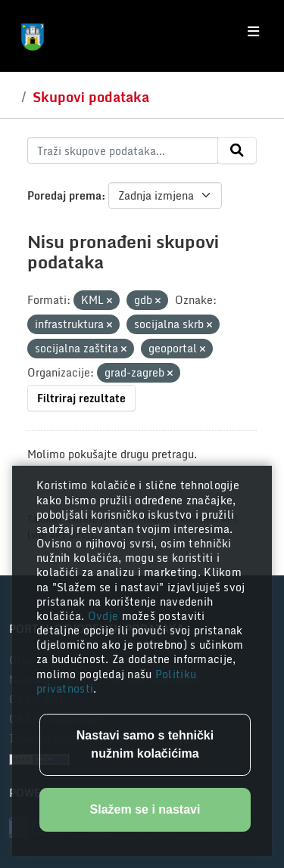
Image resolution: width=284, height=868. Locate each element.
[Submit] (237, 150)
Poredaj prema (64, 195)
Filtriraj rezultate (81, 398)
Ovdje (105, 616)
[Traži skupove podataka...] (123, 150)
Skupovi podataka (91, 97)
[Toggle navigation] (253, 32)
